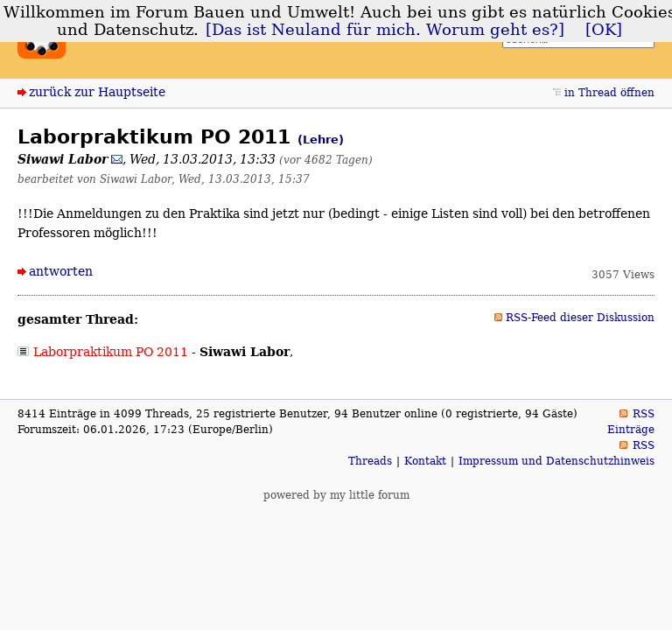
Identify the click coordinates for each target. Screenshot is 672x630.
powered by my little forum (336, 495)
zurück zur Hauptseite (97, 92)
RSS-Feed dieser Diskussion (580, 318)
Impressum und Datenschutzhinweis (556, 461)
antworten (61, 271)
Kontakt (425, 461)
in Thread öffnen (609, 93)
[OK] (604, 30)
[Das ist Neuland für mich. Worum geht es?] (385, 30)
